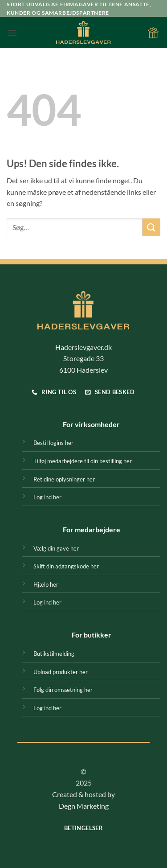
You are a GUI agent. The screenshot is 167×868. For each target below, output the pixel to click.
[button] (12, 33)
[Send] (151, 227)
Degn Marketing (84, 806)
